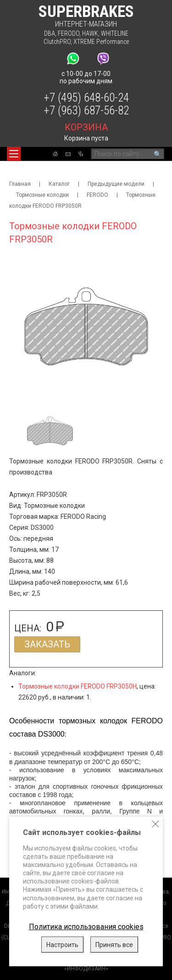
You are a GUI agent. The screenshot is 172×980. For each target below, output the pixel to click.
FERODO (69, 33)
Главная (20, 184)
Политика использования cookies (86, 927)
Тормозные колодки (42, 195)
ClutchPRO (57, 42)
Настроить (62, 945)
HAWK (90, 33)
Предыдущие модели (116, 184)
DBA (50, 33)
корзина (86, 127)
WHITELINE (115, 33)
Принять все (114, 945)
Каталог (59, 184)
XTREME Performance (101, 42)
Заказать (47, 644)
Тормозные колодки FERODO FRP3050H (78, 686)
